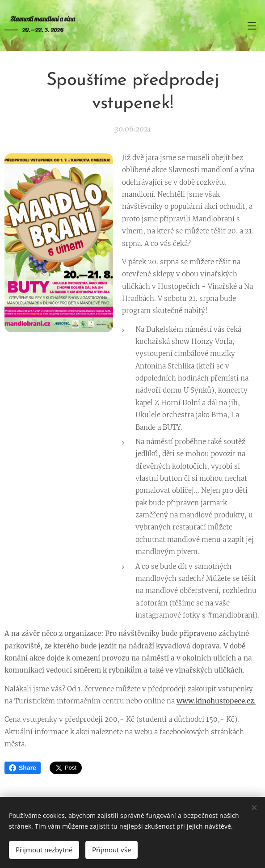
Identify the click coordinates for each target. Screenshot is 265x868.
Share (23, 768)
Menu (252, 26)
